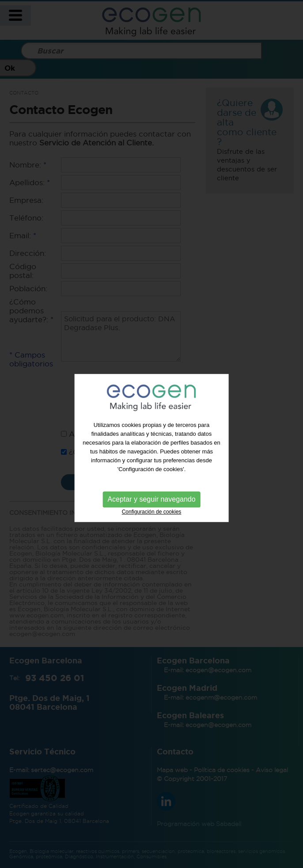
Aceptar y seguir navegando (151, 504)
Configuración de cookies (152, 517)
